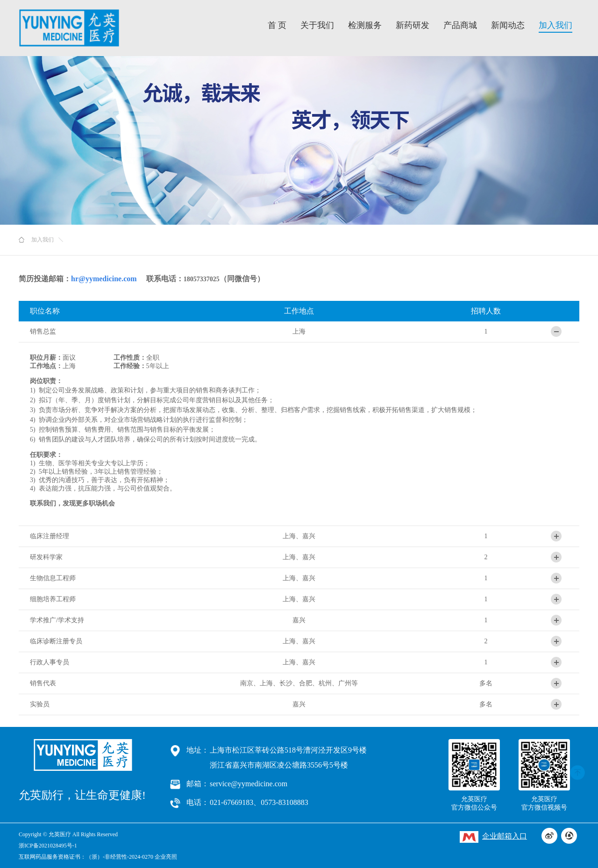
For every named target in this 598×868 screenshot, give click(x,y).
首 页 (277, 25)
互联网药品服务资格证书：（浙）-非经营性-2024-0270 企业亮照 (98, 857)
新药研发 (413, 25)
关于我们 (317, 25)
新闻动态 (508, 25)
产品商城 (460, 25)
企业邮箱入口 (494, 837)
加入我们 (555, 25)
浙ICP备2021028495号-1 (48, 846)
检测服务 (365, 25)
